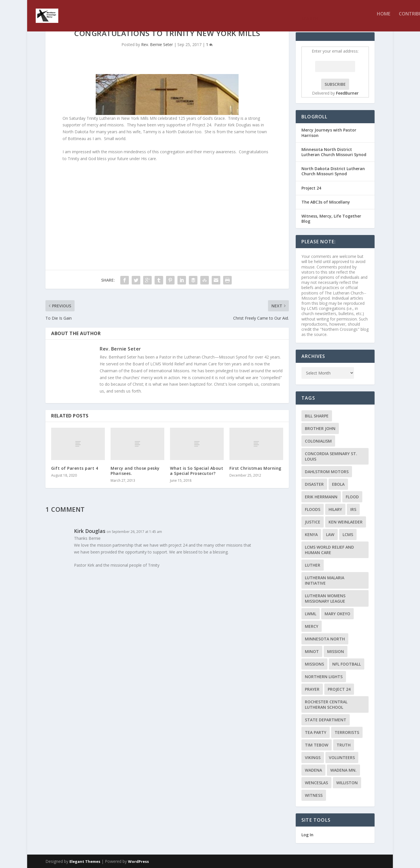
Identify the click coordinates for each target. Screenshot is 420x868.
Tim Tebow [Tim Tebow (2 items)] (317, 745)
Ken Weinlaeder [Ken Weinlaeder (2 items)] (346, 522)
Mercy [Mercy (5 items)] (312, 626)
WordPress (138, 861)
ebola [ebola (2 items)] (338, 484)
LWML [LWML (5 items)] (311, 614)
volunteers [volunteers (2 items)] (342, 757)
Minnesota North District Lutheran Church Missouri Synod (334, 152)
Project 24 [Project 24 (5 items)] (339, 689)
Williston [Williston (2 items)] (347, 783)
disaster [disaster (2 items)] (314, 484)
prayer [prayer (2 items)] (312, 689)
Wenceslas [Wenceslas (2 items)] (316, 783)
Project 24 (311, 188)
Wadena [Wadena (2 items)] (313, 770)
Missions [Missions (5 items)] (314, 664)
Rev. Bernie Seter (157, 44)
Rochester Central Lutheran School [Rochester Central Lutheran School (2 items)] (326, 704)
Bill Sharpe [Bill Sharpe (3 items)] (317, 416)
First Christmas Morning (255, 468)
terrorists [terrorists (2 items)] (347, 732)
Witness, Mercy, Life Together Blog (331, 219)
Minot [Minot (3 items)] (312, 651)
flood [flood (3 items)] (352, 497)
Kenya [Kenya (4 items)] (311, 534)
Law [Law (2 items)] (330, 534)
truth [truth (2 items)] (344, 745)
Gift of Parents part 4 (75, 468)
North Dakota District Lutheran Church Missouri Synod (333, 171)
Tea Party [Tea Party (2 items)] (316, 732)
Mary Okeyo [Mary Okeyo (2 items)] (337, 614)
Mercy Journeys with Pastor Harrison (329, 133)
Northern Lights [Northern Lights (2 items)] (324, 677)
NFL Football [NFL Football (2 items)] (347, 664)
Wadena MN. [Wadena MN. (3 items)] (343, 770)
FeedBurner (347, 93)
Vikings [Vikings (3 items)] (313, 757)
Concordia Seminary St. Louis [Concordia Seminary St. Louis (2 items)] (331, 456)
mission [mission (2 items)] (336, 651)
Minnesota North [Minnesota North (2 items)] (325, 639)
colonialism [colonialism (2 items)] (318, 441)
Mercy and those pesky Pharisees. (135, 471)
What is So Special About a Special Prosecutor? (197, 471)
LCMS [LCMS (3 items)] (348, 534)
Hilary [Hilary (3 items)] (335, 509)
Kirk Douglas (90, 531)
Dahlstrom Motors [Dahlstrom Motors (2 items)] (327, 472)
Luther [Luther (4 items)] (313, 565)
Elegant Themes (85, 861)
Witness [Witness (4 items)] (314, 795)
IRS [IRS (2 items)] (353, 509)
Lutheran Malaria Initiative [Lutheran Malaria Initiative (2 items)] (325, 580)
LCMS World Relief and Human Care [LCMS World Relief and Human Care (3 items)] (329, 550)
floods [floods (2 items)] (313, 509)
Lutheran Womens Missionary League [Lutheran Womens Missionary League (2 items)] (325, 598)
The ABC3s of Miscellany (326, 202)
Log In (307, 835)
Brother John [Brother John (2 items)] (320, 428)
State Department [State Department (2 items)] (326, 720)
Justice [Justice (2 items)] (313, 522)
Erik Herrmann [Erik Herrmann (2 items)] (321, 497)
